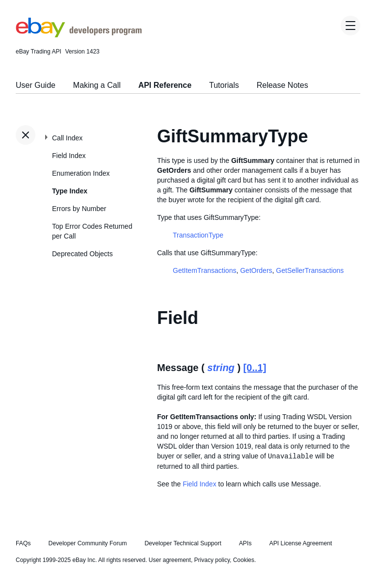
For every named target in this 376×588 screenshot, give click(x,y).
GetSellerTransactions (310, 270)
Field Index (69, 156)
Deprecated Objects (82, 254)
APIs (245, 543)
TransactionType (198, 235)
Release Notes (282, 85)
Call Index (67, 138)
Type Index (70, 191)
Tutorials (224, 85)
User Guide (36, 85)
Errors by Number (79, 209)
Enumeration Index (81, 173)
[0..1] (255, 368)
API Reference (165, 85)
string (221, 368)
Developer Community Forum (88, 543)
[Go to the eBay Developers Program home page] (79, 35)
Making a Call (97, 85)
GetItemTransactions (204, 270)
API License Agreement (300, 543)
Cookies (244, 560)
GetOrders (256, 270)
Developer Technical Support (183, 543)
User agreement (170, 560)
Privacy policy (212, 560)
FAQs (23, 543)
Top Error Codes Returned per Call (92, 231)
